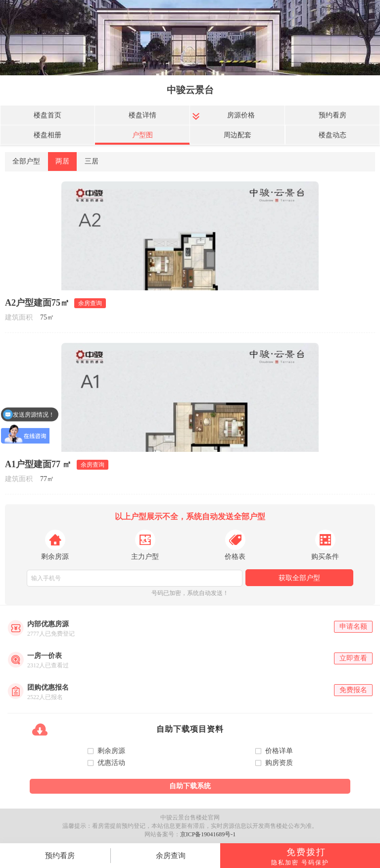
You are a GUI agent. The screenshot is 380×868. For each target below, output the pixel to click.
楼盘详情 (142, 115)
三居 (92, 161)
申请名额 (353, 626)
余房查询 (171, 856)
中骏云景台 (190, 90)
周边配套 (237, 135)
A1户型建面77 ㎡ (38, 464)
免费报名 (353, 690)
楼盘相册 (47, 135)
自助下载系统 (190, 786)
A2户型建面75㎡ (37, 303)
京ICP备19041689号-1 (208, 834)
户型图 (142, 135)
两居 (62, 161)
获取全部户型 (299, 578)
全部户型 (26, 161)
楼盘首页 (47, 115)
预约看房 (332, 115)
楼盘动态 (332, 135)
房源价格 (241, 115)
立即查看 (353, 658)
